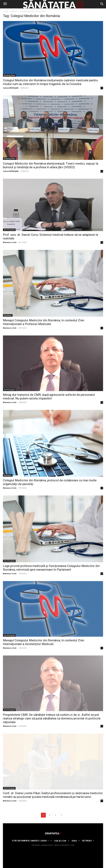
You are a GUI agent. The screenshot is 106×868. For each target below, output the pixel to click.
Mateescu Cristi (10, 242)
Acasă (5, 11)
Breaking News (9, 75)
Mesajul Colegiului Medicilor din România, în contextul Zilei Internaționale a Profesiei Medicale (44, 322)
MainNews (8, 315)
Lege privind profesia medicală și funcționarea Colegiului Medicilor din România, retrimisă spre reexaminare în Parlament (51, 568)
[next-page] (62, 815)
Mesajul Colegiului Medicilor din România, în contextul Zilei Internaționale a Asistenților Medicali (44, 642)
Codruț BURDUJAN (11, 88)
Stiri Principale (9, 230)
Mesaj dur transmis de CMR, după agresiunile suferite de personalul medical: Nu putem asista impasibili (49, 397)
